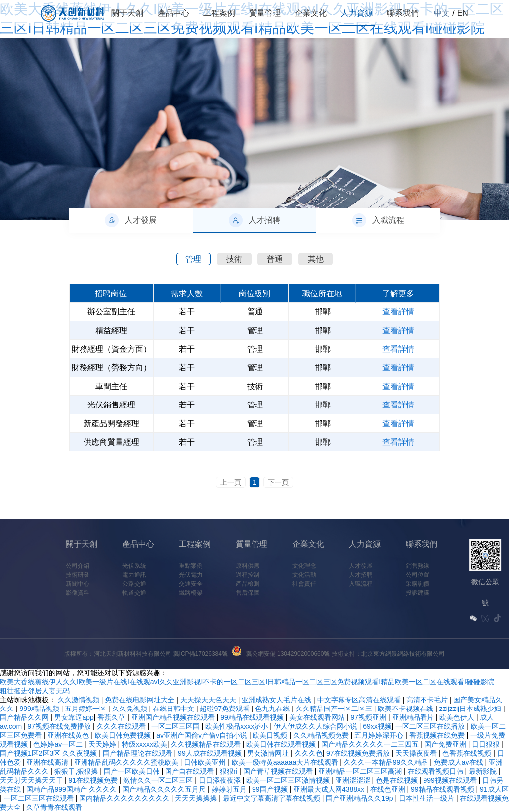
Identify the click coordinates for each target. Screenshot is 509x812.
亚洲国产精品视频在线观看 (174, 717)
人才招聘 (279, 575)
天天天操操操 (197, 798)
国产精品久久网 (25, 717)
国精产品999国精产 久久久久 (72, 789)
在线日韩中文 (174, 709)
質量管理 (265, 13)
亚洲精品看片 (414, 717)
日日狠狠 (487, 744)
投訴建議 (336, 593)
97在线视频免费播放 (359, 753)
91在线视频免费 (94, 780)
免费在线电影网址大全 (141, 700)
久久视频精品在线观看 (207, 744)
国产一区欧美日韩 (133, 771)
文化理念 (223, 566)
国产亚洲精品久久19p (360, 798)
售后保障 (166, 593)
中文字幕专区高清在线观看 (360, 700)
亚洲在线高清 (48, 762)
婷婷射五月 (230, 789)
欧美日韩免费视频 (124, 735)
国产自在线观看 (190, 771)
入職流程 (279, 584)
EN (463, 13)
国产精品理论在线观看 (139, 753)
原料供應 (166, 566)
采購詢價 (336, 584)
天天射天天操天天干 (32, 780)
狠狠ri (230, 771)
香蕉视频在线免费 (438, 735)
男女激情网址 (269, 753)
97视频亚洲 (370, 717)
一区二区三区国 (176, 726)
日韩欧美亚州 (206, 762)
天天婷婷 (103, 744)
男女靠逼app (74, 717)
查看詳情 (398, 312)
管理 (193, 259)
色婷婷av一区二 (59, 744)
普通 (275, 259)
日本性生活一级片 (427, 798)
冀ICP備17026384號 (201, 654)
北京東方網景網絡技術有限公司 (403, 654)
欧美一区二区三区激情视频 (289, 780)
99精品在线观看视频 (253, 717)
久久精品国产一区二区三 (335, 709)
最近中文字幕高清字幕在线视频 (272, 798)
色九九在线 (273, 709)
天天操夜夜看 (417, 753)
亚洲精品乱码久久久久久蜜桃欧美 (127, 762)
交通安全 (109, 584)
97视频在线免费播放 (60, 726)
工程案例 (219, 13)
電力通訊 (53, 575)
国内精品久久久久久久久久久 (125, 798)
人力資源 (357, 13)
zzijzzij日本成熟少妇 (471, 709)
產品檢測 (166, 584)
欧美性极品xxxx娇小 (238, 726)
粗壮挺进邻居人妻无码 (35, 691)
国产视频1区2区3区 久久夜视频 (49, 753)
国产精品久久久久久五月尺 (165, 789)
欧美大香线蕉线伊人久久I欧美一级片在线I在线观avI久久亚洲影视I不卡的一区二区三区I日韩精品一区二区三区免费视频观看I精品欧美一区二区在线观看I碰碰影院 (247, 682)
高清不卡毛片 (428, 700)
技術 (234, 259)
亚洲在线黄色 (69, 735)
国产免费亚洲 (446, 744)
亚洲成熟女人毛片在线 (277, 700)
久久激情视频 (80, 700)
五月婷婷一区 (86, 709)
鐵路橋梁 (109, 593)
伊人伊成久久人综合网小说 (317, 726)
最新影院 (484, 771)
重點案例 (109, 566)
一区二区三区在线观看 (40, 798)
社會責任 (223, 584)
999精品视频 (40, 709)
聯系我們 (403, 13)
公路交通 (53, 584)
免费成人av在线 (460, 762)
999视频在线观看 (451, 780)
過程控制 (166, 575)
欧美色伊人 (458, 717)
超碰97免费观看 (225, 709)
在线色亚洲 (389, 789)
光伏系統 (53, 566)
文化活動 (223, 575)
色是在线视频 (398, 780)
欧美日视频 (271, 735)
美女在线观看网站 (318, 717)
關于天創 (127, 13)
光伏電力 (109, 575)
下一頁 (278, 482)
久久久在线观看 (122, 726)
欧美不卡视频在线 (407, 709)
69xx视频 (377, 726)
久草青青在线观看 (55, 807)
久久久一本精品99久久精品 (387, 762)
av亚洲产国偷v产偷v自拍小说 (203, 735)
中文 (442, 13)
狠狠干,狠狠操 (77, 771)
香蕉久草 (112, 717)
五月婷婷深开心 (380, 735)
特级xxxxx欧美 (144, 744)
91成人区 (494, 789)
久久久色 (309, 753)
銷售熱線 (336, 566)
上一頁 (231, 482)
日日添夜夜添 (221, 780)
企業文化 (311, 13)
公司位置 (336, 575)
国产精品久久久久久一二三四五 (371, 744)
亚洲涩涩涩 (354, 780)
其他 (316, 259)
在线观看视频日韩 (436, 771)
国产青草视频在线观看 (279, 771)
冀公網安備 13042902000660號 (288, 654)
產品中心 (173, 13)
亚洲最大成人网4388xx (330, 789)
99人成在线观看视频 (211, 753)
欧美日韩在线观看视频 (282, 744)
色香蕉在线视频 (468, 753)
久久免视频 (131, 709)
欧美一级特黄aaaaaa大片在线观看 (286, 762)
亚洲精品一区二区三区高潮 (361, 771)
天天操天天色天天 (209, 700)
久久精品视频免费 (322, 735)
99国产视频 (271, 789)
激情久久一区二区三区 (159, 780)
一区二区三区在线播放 (431, 726)
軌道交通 (53, 593)
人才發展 (279, 566)
